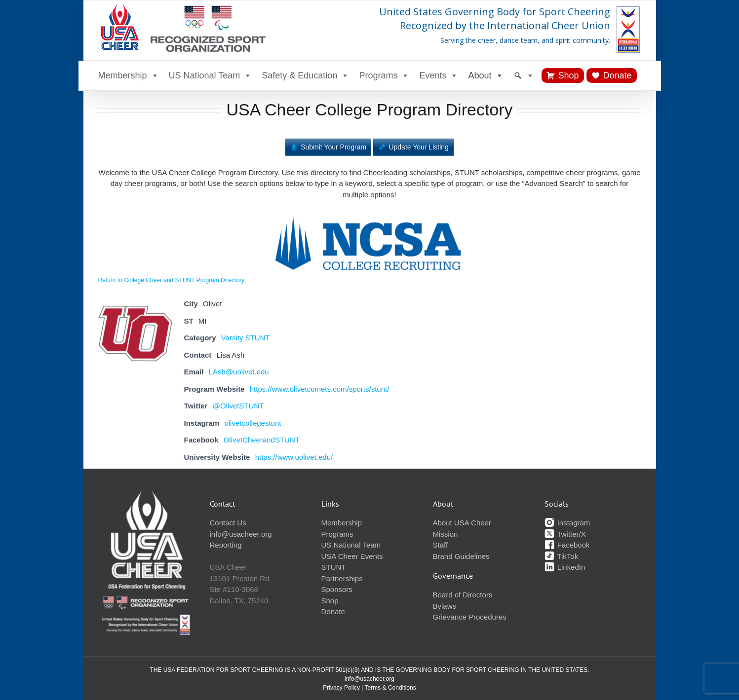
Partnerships (342, 578)
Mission (446, 534)
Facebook (567, 545)
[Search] (524, 75)
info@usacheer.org (241, 534)
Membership (129, 75)
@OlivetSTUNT (238, 406)
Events (439, 75)
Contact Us (228, 523)
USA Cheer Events (352, 556)
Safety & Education (305, 75)
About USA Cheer (462, 523)
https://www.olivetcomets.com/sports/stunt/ (320, 389)
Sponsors (337, 589)
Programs (384, 75)
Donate (618, 75)
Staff (441, 545)
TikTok (562, 556)
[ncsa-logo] (370, 214)
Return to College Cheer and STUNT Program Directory (172, 280)
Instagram (567, 523)
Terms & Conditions (390, 688)
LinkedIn (565, 567)
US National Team (211, 75)
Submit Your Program (333, 147)
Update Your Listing (418, 147)
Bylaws (445, 606)
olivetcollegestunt (253, 423)
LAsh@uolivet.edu (239, 372)
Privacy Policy (341, 688)
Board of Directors (463, 595)
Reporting (226, 545)
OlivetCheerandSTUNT (262, 440)
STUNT (334, 567)
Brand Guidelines (461, 556)
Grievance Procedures (470, 617)
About (486, 75)
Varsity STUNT (246, 338)
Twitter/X (565, 534)
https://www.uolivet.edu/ (294, 457)
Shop (569, 75)
